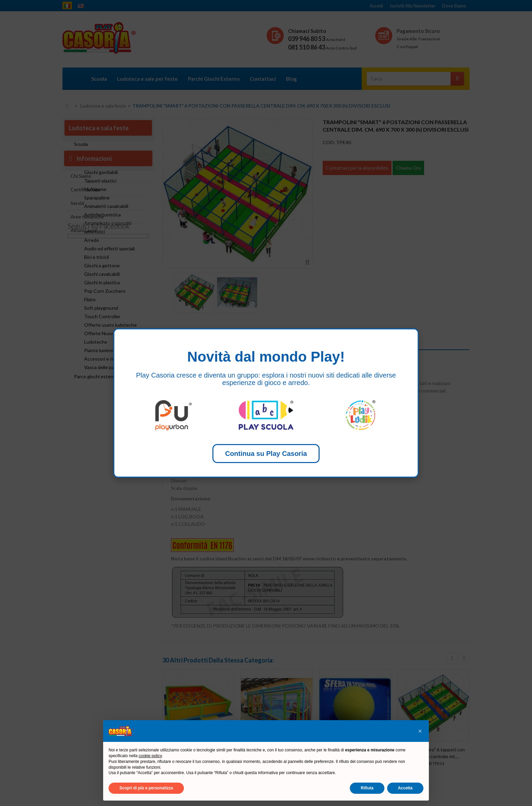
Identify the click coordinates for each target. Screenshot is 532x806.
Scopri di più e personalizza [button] (146, 788)
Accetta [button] (405, 788)
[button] (420, 731)
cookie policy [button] (150, 756)
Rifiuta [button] (367, 788)
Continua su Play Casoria (266, 454)
